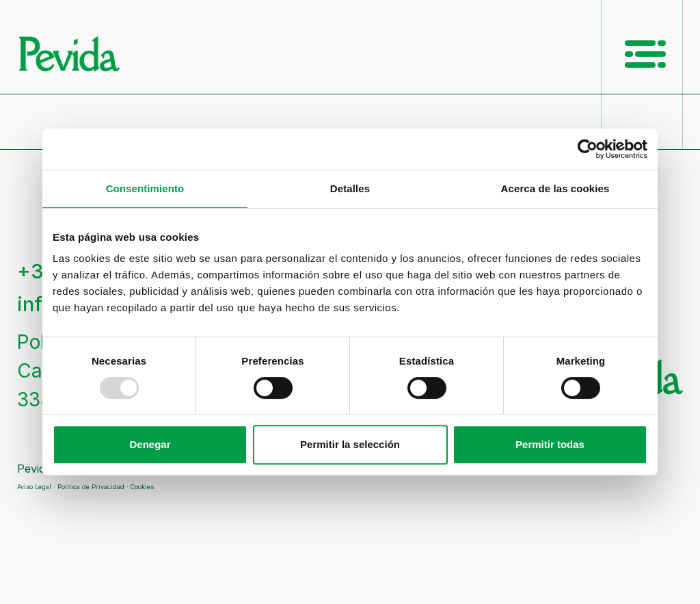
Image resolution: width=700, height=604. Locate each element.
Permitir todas (550, 444)
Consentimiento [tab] (145, 188)
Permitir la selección (350, 444)
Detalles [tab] (350, 188)
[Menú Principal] (645, 54)
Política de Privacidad (91, 487)
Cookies (142, 487)
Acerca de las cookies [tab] (555, 188)
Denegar (150, 444)
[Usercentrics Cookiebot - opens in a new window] (588, 149)
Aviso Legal (34, 487)
